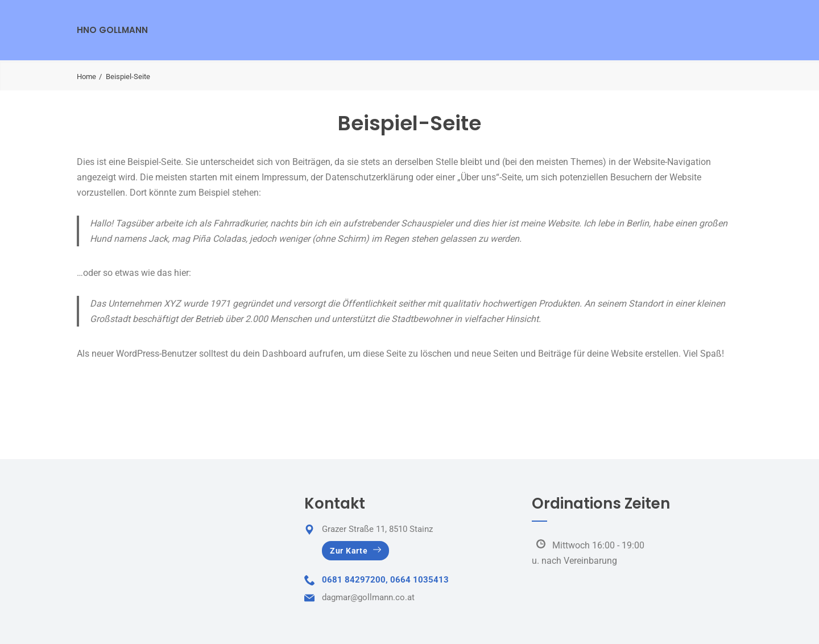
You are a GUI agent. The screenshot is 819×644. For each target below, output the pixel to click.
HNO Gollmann (112, 30)
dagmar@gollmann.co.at (368, 597)
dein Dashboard (275, 354)
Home (86, 77)
